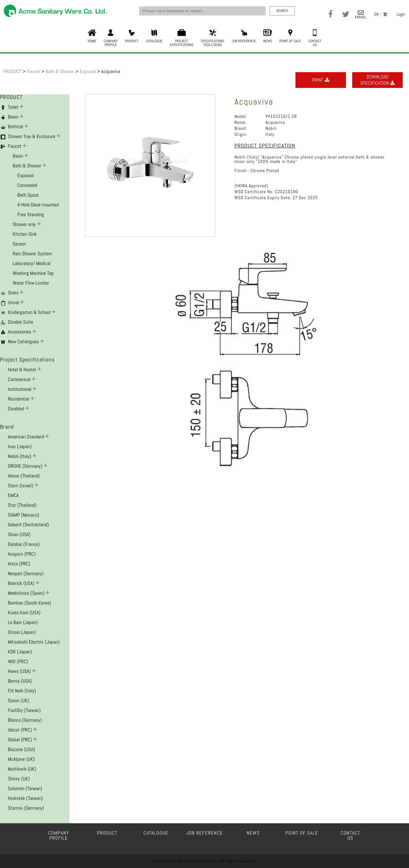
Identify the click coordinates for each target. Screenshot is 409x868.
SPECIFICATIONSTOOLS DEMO (213, 38)
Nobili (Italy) (20, 456)
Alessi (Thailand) (24, 476)
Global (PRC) (20, 740)
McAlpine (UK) (21, 759)
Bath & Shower (61, 71)
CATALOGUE (154, 36)
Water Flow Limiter (31, 283)
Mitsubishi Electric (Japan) (34, 642)
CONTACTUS (315, 38)
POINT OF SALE (290, 36)
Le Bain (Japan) (23, 622)
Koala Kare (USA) (24, 613)
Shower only (25, 224)
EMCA (13, 495)
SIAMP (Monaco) (23, 515)
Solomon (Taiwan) (25, 788)
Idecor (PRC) (20, 730)
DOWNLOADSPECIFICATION (377, 80)
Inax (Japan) (20, 446)
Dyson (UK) (19, 700)
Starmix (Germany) (26, 808)
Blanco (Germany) (25, 720)
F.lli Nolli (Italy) (22, 691)
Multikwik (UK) (22, 769)
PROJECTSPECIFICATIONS (182, 38)
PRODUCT (132, 36)
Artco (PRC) (19, 564)
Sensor (19, 244)
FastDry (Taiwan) (24, 710)
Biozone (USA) (21, 749)
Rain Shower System (32, 254)
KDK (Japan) (20, 652)
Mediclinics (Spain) (27, 593)
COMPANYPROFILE (111, 38)
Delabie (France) (24, 544)
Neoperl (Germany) (26, 573)
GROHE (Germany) (26, 466)
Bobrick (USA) (22, 583)
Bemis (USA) (20, 681)
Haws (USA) (20, 671)
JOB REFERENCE (244, 36)
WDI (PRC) (18, 661)
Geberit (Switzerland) (28, 525)
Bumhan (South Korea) (29, 603)
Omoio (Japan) (22, 632)
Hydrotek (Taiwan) (25, 798)
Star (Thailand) (22, 505)
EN (377, 14)
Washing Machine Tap (33, 273)
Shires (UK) (19, 779)
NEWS (268, 36)
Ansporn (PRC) (22, 554)
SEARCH (282, 11)
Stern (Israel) (21, 486)
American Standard (26, 437)
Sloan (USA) (19, 534)
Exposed (88, 71)
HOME (92, 36)
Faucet (34, 71)
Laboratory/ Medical (32, 263)
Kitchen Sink (25, 234)
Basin (18, 156)
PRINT (321, 80)
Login (401, 14)
